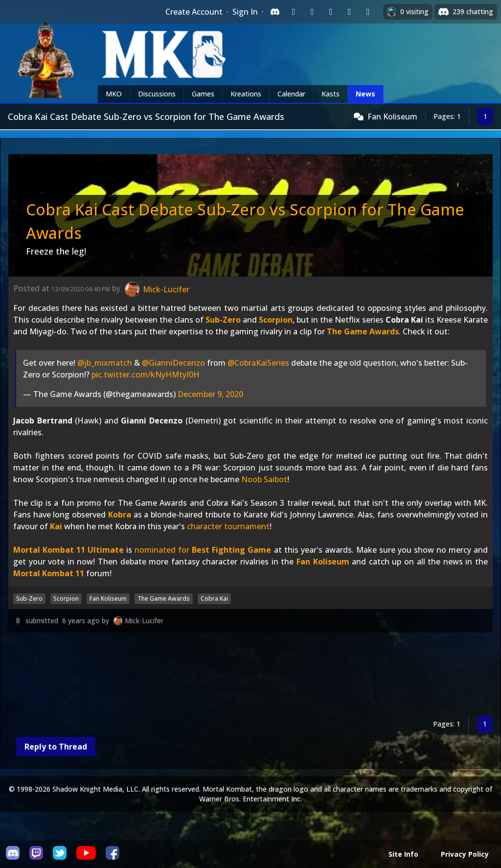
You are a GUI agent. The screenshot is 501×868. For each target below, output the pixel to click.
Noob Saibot (264, 479)
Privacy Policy (465, 854)
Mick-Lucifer (144, 621)
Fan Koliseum (392, 117)
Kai (56, 526)
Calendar (291, 94)
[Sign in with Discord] (275, 12)
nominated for (203, 550)
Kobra (120, 515)
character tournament (228, 526)
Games (203, 94)
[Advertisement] (250, 676)
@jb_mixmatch (105, 363)
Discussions (157, 94)
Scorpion (276, 320)
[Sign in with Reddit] (331, 12)
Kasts (330, 94)
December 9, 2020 (210, 394)
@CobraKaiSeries (258, 363)
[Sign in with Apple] (349, 12)
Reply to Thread (56, 747)
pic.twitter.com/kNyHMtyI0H (146, 375)
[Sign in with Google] (312, 12)
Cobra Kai (214, 598)
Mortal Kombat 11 (49, 573)
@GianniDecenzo (173, 363)
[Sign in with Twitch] (294, 12)
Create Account (194, 12)
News (365, 94)
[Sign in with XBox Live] (368, 12)
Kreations (246, 94)
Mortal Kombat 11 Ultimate (68, 550)
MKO (114, 94)
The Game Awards (363, 331)
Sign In (245, 12)
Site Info (403, 854)
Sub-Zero (223, 320)
